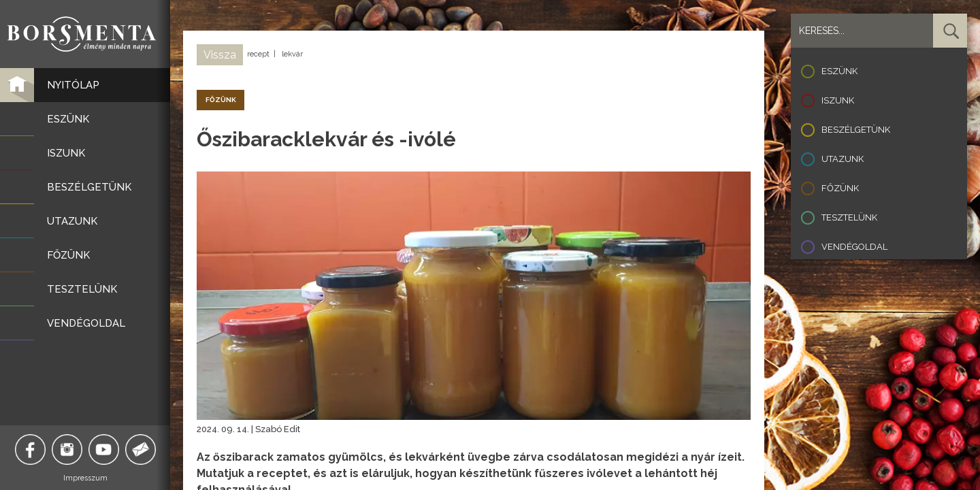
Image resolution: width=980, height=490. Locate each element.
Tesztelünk (849, 217)
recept (258, 54)
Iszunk (838, 100)
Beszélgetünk (856, 130)
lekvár (292, 54)
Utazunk (843, 159)
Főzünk (840, 188)
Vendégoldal (854, 247)
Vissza (220, 55)
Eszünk (839, 71)
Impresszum (85, 478)
